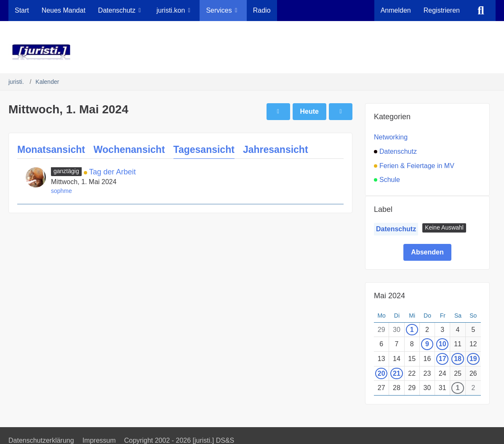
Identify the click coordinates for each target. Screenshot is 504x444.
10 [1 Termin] (443, 344)
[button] (444, 228)
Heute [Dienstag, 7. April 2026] (309, 111)
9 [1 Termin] (427, 344)
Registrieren (442, 10)
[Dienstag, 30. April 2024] (278, 112)
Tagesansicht (204, 150)
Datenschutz (396, 229)
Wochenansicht (129, 150)
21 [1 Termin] (397, 373)
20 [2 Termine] (381, 373)
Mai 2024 (389, 296)
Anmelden (396, 10)
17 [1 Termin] (443, 359)
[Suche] (481, 11)
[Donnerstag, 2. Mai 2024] (341, 112)
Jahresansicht (276, 150)
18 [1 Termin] (458, 359)
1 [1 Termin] (412, 330)
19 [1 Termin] (473, 359)
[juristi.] (252, 52)
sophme (61, 191)
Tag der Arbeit (112, 172)
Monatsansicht (51, 150)
